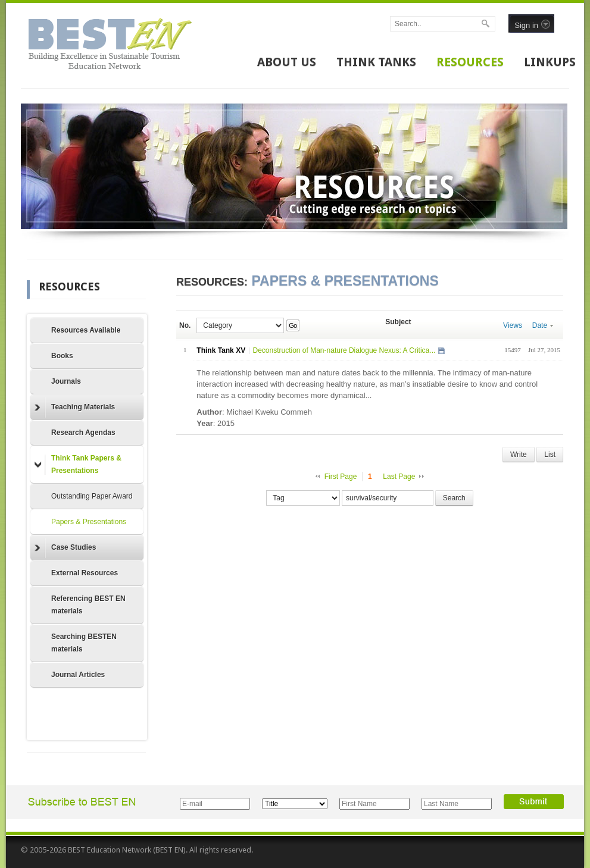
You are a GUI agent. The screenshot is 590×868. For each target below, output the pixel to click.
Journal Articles (78, 675)
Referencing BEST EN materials (88, 605)
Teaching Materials (75, 408)
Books (62, 356)
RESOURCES (470, 62)
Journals (66, 381)
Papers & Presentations (89, 522)
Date (543, 325)
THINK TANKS (376, 62)
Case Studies (65, 548)
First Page (341, 477)
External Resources (85, 573)
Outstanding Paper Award (92, 496)
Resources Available (86, 330)
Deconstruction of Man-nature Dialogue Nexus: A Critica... (344, 350)
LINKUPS (550, 62)
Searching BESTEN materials (84, 643)
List (550, 455)
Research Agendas (83, 433)
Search (454, 498)
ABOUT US (287, 62)
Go (293, 325)
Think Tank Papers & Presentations (78, 464)
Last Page (399, 477)
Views (513, 325)
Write (519, 455)
